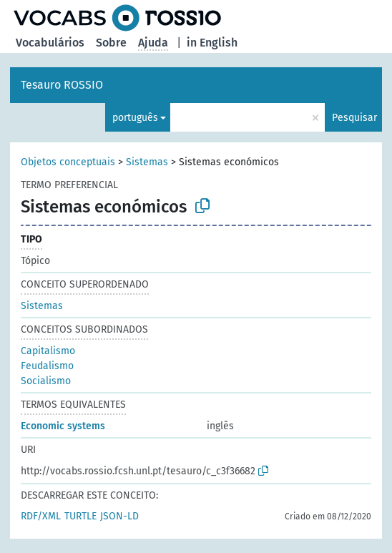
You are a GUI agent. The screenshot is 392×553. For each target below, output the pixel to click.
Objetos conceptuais (68, 162)
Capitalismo (48, 351)
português (135, 118)
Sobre (111, 43)
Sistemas (147, 162)
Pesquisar (354, 118)
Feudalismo (47, 366)
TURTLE (80, 516)
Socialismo (46, 381)
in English (212, 43)
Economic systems (63, 426)
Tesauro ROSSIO (62, 85)
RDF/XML (41, 516)
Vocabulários (50, 43)
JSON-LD (119, 516)
